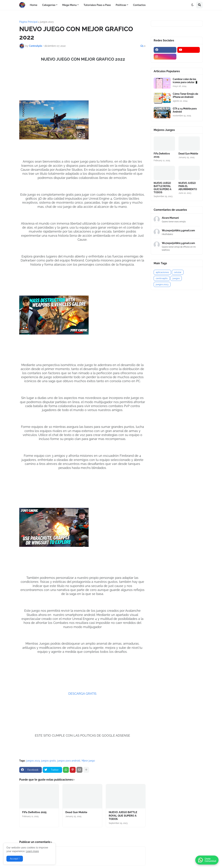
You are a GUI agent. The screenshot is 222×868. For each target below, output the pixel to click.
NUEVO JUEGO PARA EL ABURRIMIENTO (188, 186)
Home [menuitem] (34, 5)
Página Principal (28, 22)
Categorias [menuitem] (49, 5)
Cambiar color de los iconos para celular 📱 (185, 81)
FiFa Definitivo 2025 (34, 812)
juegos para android (69, 761)
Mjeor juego (88, 761)
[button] (192, 5)
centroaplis (162, 278)
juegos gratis (49, 761)
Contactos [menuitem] (139, 5)
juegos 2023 (47, 22)
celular (178, 272)
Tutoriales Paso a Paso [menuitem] (97, 5)
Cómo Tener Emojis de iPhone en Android (185, 95)
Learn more (32, 851)
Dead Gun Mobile (76, 812)
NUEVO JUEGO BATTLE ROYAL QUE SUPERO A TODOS (123, 816)
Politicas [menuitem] (121, 5)
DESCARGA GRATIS (82, 694)
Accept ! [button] (15, 859)
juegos (176, 278)
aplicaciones (162, 272)
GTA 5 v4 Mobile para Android (185, 110)
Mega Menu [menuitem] (69, 5)
